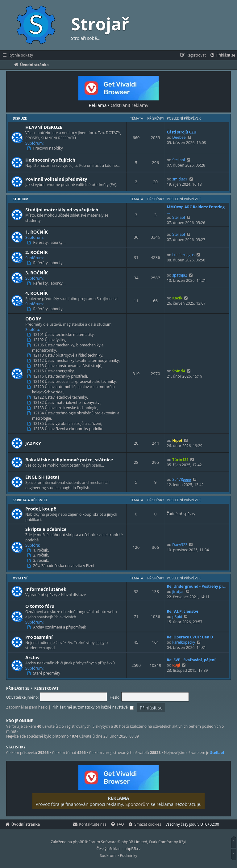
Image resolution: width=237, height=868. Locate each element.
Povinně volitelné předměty (56, 179)
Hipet (177, 440)
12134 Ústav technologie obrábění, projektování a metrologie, (74, 416)
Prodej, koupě (41, 509)
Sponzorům (137, 804)
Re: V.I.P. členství (182, 611)
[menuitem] (222, 55)
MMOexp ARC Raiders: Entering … (196, 210)
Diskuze (20, 118)
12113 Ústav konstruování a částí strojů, (65, 366)
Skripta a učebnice (30, 500)
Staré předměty (44, 673)
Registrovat (46, 688)
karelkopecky (184, 642)
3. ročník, (39, 561)
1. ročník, (39, 550)
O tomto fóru (40, 606)
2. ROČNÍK (37, 252)
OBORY (33, 319)
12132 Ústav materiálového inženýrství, (65, 403)
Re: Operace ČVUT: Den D (190, 637)
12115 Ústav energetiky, (52, 371)
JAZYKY (33, 443)
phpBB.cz (132, 849)
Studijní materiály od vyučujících (62, 210)
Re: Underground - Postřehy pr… (196, 586)
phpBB (79, 842)
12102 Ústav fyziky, (47, 340)
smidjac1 (180, 179)
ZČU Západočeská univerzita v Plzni (61, 566)
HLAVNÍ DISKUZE (44, 127)
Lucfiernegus (183, 255)
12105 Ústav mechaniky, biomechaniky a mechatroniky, (66, 348)
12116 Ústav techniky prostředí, (58, 376)
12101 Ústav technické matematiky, (62, 335)
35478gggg (182, 479)
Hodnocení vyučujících (50, 160)
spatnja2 (180, 275)
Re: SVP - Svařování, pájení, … (194, 660)
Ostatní (20, 578)
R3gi (176, 665)
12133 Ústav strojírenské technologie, (63, 408)
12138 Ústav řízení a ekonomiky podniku (66, 429)
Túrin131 (180, 460)
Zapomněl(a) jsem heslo (27, 707)
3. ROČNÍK (37, 273)
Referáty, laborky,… (47, 243)
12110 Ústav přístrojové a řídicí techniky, (66, 355)
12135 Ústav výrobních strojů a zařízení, (65, 424)
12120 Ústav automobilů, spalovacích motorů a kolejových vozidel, (72, 390)
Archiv (32, 657)
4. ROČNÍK (37, 293)
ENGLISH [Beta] (42, 477)
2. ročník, (39, 555)
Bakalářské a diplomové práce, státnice (69, 459)
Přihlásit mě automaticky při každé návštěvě (93, 707)
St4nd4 (179, 371)
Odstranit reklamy (130, 105)
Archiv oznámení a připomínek (57, 627)
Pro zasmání (39, 637)
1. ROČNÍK (37, 232)
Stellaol (179, 160)
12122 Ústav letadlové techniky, (58, 397)
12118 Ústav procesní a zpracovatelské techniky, (73, 382)
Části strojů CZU (181, 132)
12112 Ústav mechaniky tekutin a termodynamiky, (74, 361)
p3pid (177, 617)
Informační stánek (46, 589)
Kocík (177, 298)
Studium (21, 199)
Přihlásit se (18, 688)
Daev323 (180, 545)
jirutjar (178, 592)
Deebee (179, 137)
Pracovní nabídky (46, 148)
